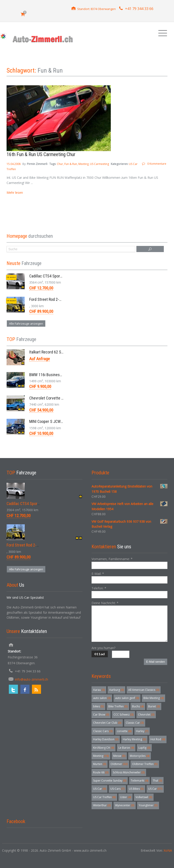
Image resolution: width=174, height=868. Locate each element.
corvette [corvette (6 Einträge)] (124, 731)
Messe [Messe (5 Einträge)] (119, 756)
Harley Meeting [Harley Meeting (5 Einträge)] (134, 739)
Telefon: (99, 588)
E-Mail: (98, 574)
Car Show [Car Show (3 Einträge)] (101, 715)
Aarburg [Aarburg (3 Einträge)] (116, 690)
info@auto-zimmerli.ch (31, 679)
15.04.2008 (14, 164)
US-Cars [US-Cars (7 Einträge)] (117, 789)
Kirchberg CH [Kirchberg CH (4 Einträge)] (104, 748)
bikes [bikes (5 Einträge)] (98, 706)
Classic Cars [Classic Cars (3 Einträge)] (103, 731)
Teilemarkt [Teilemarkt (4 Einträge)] (139, 781)
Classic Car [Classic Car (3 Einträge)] (135, 723)
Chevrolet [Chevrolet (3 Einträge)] (146, 715)
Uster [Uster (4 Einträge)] (126, 797)
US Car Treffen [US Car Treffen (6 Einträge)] (104, 797)
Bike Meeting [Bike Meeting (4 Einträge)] (153, 698)
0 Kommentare (157, 164)
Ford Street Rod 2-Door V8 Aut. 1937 (59, 299)
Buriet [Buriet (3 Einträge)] (154, 706)
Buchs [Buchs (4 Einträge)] (138, 706)
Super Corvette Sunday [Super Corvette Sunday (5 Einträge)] (110, 781)
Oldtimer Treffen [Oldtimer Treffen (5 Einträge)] (145, 764)
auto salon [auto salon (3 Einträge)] (102, 698)
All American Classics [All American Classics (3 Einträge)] (144, 690)
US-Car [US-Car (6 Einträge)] (99, 789)
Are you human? (103, 648)
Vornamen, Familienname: (112, 559)
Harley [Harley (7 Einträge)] (142, 731)
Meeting (83, 164)
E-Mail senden (156, 662)
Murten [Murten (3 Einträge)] (100, 764)
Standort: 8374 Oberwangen (97, 9)
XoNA (168, 850)
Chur (60, 164)
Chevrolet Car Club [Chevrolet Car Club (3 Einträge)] (107, 723)
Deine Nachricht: (105, 603)
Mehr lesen (15, 192)
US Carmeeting (99, 164)
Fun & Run (71, 164)
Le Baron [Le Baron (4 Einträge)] (126, 748)
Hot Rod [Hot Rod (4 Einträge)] (158, 739)
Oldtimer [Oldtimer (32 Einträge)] (119, 764)
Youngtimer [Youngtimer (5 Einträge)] (148, 805)
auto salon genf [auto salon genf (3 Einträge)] (127, 698)
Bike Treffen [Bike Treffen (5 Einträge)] (118, 706)
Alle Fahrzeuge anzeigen (26, 324)
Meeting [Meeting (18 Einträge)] (101, 756)
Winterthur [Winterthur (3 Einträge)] (102, 805)
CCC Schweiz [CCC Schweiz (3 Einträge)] (123, 715)
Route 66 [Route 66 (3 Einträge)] (101, 772)
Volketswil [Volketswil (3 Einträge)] (144, 797)
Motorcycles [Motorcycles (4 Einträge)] (140, 756)
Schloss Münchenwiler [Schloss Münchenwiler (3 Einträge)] (129, 772)
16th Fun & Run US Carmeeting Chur (41, 154)
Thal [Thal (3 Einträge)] (157, 781)
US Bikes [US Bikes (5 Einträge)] (136, 789)
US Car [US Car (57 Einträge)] (155, 789)
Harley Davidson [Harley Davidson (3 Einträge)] (106, 739)
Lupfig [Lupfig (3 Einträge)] (144, 748)
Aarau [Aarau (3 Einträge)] (99, 690)
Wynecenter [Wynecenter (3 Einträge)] (125, 805)
